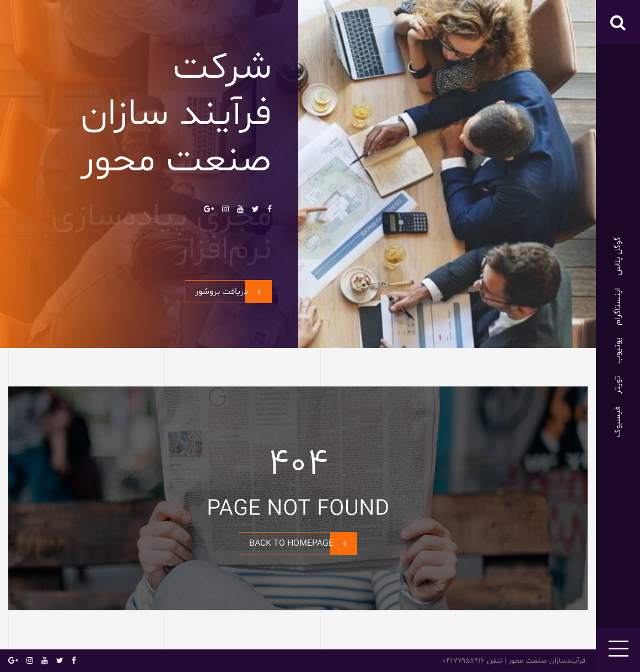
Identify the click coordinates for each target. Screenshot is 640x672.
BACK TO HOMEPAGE (303, 544)
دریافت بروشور (233, 292)
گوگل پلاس (618, 256)
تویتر (618, 385)
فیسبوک (618, 422)
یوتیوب (618, 351)
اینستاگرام (618, 307)
